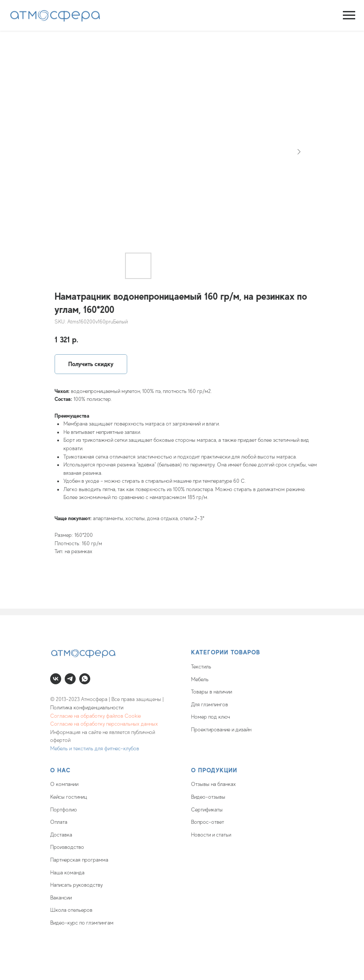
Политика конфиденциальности (87, 708)
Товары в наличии (211, 692)
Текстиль (201, 667)
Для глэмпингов (210, 705)
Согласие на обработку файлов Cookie (96, 716)
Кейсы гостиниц (69, 797)
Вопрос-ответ (208, 822)
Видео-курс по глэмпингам (82, 923)
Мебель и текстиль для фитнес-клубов (95, 749)
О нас (61, 770)
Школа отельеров (71, 910)
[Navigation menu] (349, 15)
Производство (67, 847)
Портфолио (64, 810)
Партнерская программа (79, 860)
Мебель (200, 679)
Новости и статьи (211, 835)
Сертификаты (207, 810)
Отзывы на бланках (213, 784)
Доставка (61, 835)
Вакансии (61, 898)
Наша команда (67, 873)
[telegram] (70, 679)
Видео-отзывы (208, 797)
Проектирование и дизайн (221, 730)
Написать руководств (75, 885)
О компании (64, 784)
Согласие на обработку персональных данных (104, 724)
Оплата (59, 822)
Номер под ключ (211, 717)
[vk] (56, 679)
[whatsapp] (85, 679)
